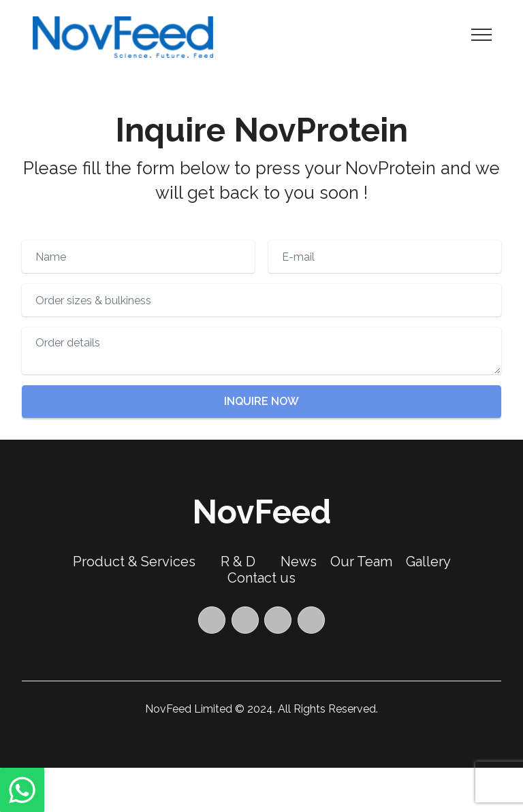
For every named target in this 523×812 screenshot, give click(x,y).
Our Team (361, 562)
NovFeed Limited (189, 709)
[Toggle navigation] (482, 34)
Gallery (428, 562)
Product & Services (134, 562)
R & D (238, 562)
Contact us (261, 578)
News (299, 562)
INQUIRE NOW (261, 401)
